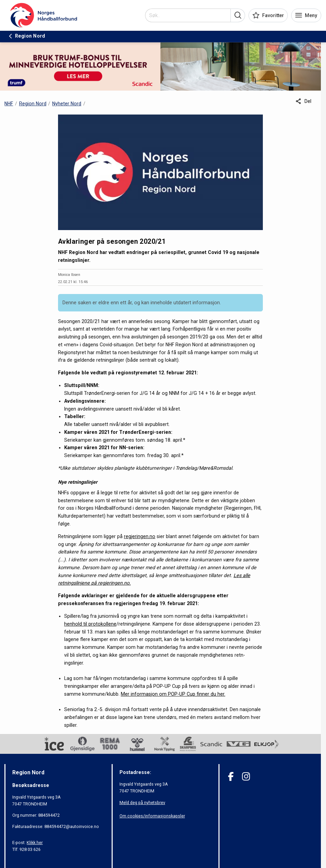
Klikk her (35, 843)
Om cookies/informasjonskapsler (152, 816)
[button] (238, 15)
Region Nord (33, 104)
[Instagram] (246, 777)
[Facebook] (231, 777)
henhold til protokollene (90, 624)
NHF (9, 104)
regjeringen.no (140, 536)
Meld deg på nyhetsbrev (142, 803)
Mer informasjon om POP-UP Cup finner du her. (173, 694)
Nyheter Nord (67, 104)
